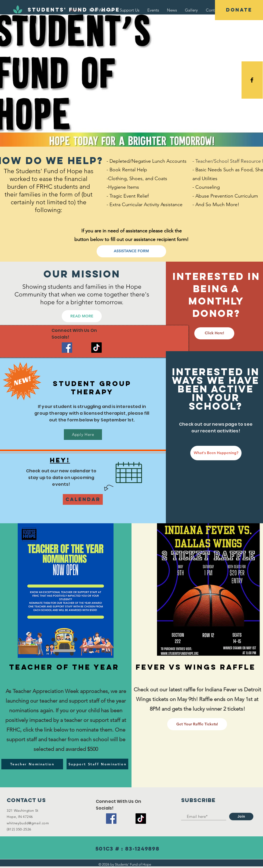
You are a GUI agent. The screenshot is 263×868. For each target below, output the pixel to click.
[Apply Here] (83, 435)
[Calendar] (83, 499)
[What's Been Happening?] (216, 453)
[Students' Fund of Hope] (74, 10)
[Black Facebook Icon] (252, 80)
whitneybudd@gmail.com (28, 823)
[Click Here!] (214, 333)
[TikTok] (96, 348)
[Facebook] (67, 348)
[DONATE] (239, 10)
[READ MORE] (82, 316)
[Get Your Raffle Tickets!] (197, 724)
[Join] (241, 817)
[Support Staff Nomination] (97, 764)
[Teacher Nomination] (32, 764)
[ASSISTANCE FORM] (131, 251)
